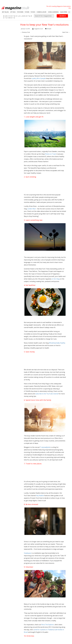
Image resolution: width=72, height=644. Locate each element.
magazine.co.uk (38, 29)
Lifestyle (49, 29)
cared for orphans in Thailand (44, 630)
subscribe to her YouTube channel (47, 394)
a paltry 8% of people (39, 78)
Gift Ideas (13, 12)
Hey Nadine (40, 496)
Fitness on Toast (50, 154)
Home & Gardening (53, 12)
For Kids (33, 12)
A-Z (69, 12)
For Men (27, 12)
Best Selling (5, 12)
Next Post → (66, 32)
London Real (31, 209)
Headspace (28, 553)
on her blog (56, 279)
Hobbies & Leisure (41, 12)
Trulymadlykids (45, 447)
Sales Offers (64, 12)
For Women (20, 12)
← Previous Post (25, 32)
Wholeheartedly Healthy (57, 343)
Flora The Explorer (48, 625)
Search (63, 16)
